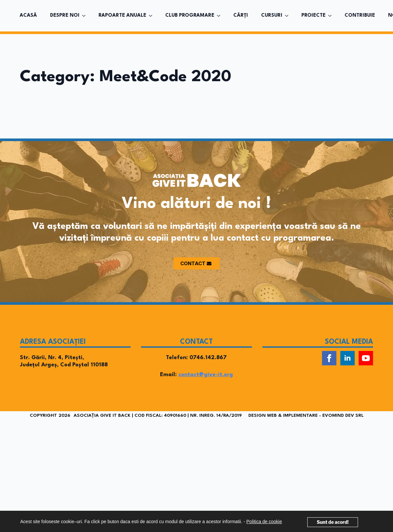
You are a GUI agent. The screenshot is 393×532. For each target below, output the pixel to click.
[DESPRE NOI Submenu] (86, 16)
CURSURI (272, 16)
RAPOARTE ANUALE (122, 16)
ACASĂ (28, 16)
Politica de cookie (264, 522)
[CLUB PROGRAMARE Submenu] (221, 16)
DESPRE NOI (65, 16)
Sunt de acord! (333, 522)
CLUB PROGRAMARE (190, 16)
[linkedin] (348, 358)
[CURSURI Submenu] (289, 16)
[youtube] (366, 358)
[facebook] (329, 358)
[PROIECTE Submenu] (332, 16)
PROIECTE (313, 16)
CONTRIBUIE (360, 16)
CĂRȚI (241, 16)
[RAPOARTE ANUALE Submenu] (152, 16)
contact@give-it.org (206, 375)
